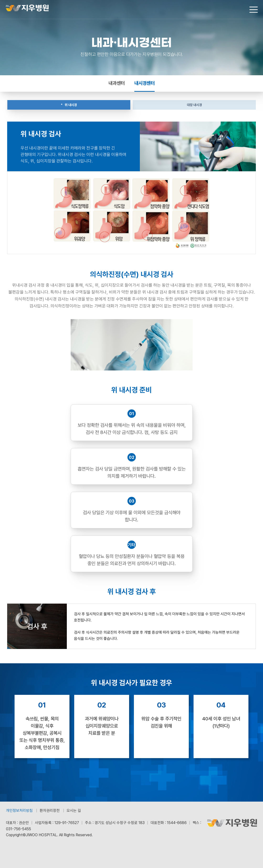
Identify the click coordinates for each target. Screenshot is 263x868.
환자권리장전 (50, 811)
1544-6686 (177, 823)
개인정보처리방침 (19, 811)
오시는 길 (74, 811)
